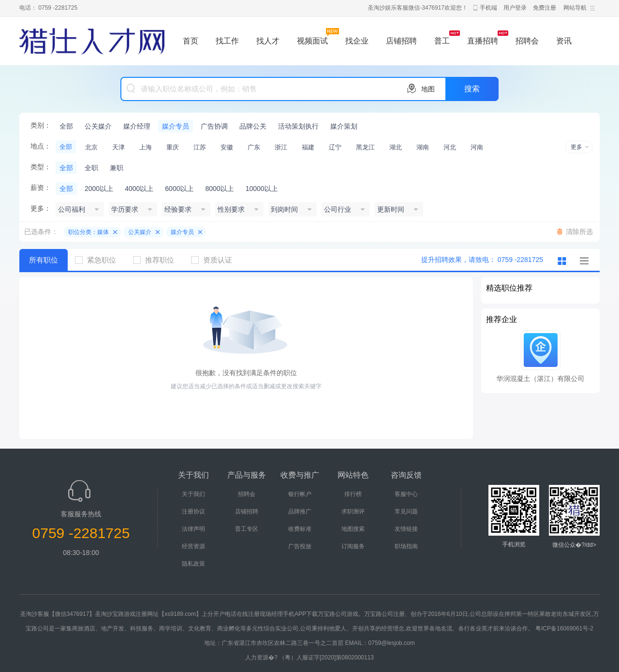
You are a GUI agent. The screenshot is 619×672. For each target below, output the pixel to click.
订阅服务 (353, 546)
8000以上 (219, 189)
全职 (91, 168)
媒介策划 (344, 126)
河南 (477, 147)
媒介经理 (137, 126)
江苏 (200, 147)
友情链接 (406, 529)
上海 (146, 147)
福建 (308, 147)
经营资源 (193, 546)
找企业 (357, 41)
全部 (66, 126)
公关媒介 (98, 126)
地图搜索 (353, 529)
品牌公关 (253, 126)
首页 (191, 41)
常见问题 (406, 511)
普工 (442, 41)
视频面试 (312, 41)
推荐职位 (157, 260)
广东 (254, 147)
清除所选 (579, 232)
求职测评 (353, 511)
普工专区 (247, 529)
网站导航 (575, 8)
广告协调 (214, 126)
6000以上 (179, 189)
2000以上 (99, 189)
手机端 (488, 8)
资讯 (564, 41)
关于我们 (193, 494)
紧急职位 (99, 260)
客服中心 (406, 494)
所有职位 (44, 260)
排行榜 (353, 494)
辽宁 (335, 147)
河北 (450, 147)
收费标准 (300, 529)
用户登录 (515, 8)
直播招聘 (483, 41)
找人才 (268, 41)
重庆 (173, 147)
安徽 (227, 147)
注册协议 (193, 511)
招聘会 (527, 41)
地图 (428, 89)
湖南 (423, 147)
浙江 (281, 147)
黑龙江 (365, 147)
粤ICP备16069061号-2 (564, 628)
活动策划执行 (298, 126)
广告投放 (300, 546)
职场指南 (406, 546)
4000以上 (139, 189)
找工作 (227, 41)
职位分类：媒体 (88, 232)
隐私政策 (193, 564)
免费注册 (545, 8)
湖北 (396, 147)
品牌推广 (300, 511)
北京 (91, 147)
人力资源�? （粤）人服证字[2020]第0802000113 (309, 657)
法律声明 (193, 529)
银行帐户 (300, 494)
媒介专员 (176, 126)
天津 (118, 147)
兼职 (117, 168)
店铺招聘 (401, 41)
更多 (576, 147)
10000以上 (262, 189)
